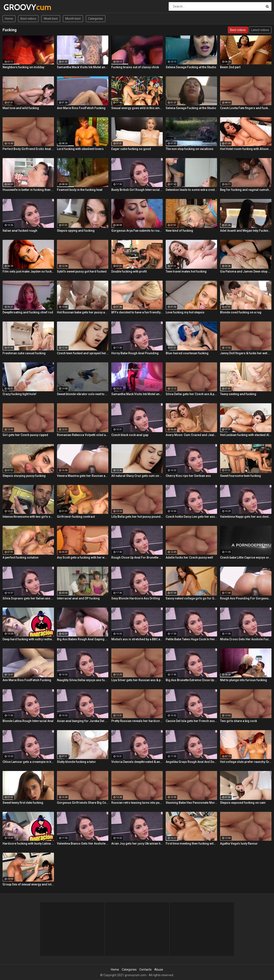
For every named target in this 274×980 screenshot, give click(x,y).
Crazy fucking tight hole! (19, 394)
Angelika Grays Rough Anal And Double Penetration (191, 762)
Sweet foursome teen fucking (240, 476)
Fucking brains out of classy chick (135, 67)
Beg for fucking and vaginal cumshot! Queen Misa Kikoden (246, 190)
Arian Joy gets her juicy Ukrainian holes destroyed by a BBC (137, 844)
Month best (73, 19)
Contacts (145, 970)
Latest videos (260, 30)
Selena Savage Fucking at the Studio (191, 67)
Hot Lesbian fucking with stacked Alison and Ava (246, 435)
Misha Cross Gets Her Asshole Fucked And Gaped (246, 639)
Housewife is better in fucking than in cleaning (28, 190)
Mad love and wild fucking (21, 108)
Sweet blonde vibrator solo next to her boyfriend (83, 394)
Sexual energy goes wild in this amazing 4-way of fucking (137, 108)
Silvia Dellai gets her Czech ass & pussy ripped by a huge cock (191, 394)
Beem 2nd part (230, 67)
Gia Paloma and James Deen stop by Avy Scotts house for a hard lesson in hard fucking (246, 271)
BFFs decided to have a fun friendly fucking (137, 312)
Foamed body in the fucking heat (80, 190)
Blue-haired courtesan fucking (187, 353)
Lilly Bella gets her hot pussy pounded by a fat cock (137, 517)
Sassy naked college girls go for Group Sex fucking (191, 598)
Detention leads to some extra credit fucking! (191, 190)
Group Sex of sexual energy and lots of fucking (28, 884)
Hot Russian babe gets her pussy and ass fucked (83, 312)
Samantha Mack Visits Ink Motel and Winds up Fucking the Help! (83, 67)
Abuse (159, 970)
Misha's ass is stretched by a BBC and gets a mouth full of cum (137, 639)
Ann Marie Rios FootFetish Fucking (81, 108)
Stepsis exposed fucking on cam (243, 803)
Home (9, 19)
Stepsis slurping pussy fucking (24, 476)
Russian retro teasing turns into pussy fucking (137, 803)
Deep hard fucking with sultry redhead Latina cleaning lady (28, 639)
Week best (51, 19)
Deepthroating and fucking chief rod (28, 312)
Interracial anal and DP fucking (78, 598)
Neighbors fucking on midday (23, 67)
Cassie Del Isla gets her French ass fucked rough (191, 721)
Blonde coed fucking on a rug (241, 312)
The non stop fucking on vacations (190, 149)
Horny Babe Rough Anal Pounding (135, 353)
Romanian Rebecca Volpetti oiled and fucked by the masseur (83, 435)
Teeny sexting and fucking (238, 394)
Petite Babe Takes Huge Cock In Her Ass (191, 639)
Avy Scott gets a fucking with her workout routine (83, 557)
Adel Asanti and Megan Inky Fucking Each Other (246, 231)
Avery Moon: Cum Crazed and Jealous (191, 435)
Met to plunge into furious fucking (243, 680)
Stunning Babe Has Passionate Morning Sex (191, 803)
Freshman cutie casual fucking (24, 353)
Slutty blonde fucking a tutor (76, 762)
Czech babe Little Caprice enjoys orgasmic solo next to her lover (246, 557)
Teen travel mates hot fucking (186, 271)
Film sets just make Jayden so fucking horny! (28, 271)
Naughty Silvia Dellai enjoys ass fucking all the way (83, 680)
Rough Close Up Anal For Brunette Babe (137, 557)
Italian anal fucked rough (20, 231)
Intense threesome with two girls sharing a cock (28, 517)
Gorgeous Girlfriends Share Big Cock (83, 803)
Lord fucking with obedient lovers (80, 149)
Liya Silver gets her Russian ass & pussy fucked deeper (137, 680)
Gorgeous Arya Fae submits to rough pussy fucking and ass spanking (137, 231)
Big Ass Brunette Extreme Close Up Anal (191, 680)
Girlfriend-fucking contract (76, 517)
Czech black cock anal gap (130, 435)
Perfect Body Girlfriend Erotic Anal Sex (28, 149)
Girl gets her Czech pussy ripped (25, 435)
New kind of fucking (179, 231)
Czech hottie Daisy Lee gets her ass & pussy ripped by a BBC (191, 517)
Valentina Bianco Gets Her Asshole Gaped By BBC (83, 844)
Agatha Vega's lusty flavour (239, 844)
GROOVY (15, 7)
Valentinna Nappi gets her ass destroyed (246, 517)
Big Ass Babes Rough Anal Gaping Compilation (83, 639)
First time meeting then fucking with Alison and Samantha (191, 844)
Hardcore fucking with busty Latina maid (28, 844)
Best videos (28, 19)
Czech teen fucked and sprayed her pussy (83, 353)
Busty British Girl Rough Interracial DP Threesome (137, 190)
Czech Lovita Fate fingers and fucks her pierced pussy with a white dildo (246, 108)
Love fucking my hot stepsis (185, 312)
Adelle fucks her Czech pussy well (189, 557)
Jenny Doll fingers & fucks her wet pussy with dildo (246, 353)
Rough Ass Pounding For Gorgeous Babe (246, 598)
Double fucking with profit (129, 271)
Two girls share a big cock (238, 721)
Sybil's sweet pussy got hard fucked (82, 271)
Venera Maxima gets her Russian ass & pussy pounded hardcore (83, 476)
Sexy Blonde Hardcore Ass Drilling (136, 598)
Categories (96, 19)
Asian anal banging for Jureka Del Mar (83, 721)
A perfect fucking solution (21, 557)
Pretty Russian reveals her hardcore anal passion (137, 721)
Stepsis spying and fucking (76, 231)
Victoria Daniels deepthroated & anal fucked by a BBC (137, 762)
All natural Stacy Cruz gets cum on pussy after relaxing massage (137, 476)
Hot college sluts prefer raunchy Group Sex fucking (246, 762)
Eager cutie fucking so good (131, 149)
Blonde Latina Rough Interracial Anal (28, 721)
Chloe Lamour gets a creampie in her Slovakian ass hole (28, 762)
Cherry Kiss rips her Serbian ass (188, 476)
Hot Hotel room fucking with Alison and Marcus (246, 149)
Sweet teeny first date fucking (23, 803)
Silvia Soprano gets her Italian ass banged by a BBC (28, 598)
